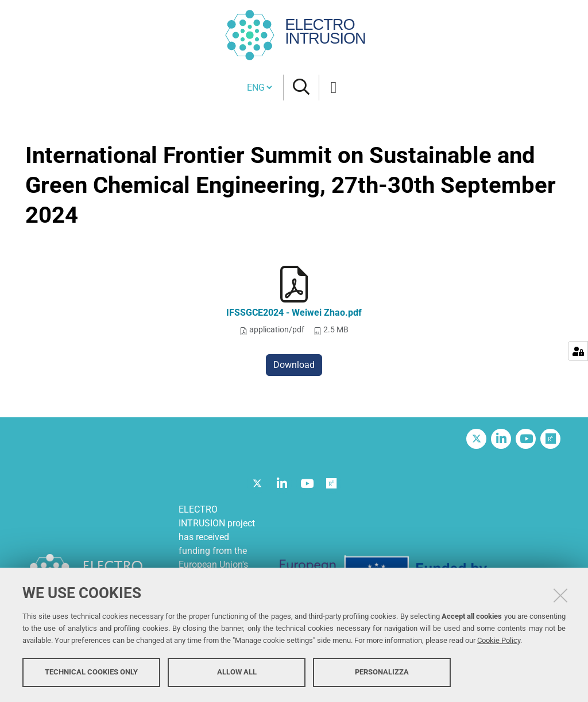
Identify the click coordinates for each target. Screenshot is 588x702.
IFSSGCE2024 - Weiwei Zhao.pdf (294, 313)
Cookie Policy (499, 640)
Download (294, 365)
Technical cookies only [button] (91, 672)
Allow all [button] (237, 672)
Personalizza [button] (382, 672)
